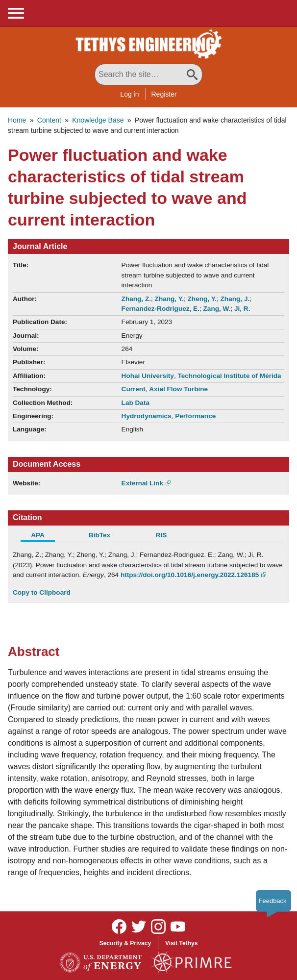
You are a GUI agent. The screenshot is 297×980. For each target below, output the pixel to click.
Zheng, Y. (202, 299)
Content (49, 120)
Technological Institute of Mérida (229, 376)
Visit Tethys (181, 943)
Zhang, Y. (169, 299)
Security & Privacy (125, 943)
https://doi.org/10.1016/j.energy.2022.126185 (190, 575)
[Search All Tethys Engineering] (148, 75)
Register (164, 94)
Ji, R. (242, 309)
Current (134, 389)
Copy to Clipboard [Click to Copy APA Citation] (42, 592)
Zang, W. (217, 309)
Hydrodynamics (147, 416)
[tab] (44, 536)
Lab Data (136, 403)
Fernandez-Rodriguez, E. (161, 309)
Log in (129, 94)
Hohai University (148, 376)
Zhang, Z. (136, 299)
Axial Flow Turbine (178, 389)
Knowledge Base (98, 120)
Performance (195, 416)
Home (17, 120)
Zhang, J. (235, 299)
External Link (142, 483)
